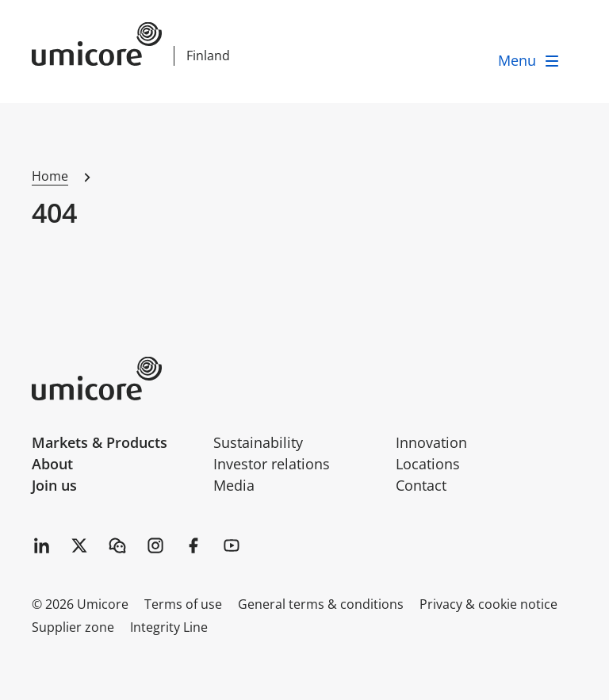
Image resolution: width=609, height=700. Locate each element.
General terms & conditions (321, 604)
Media (234, 485)
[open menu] (530, 61)
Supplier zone (73, 627)
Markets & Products (100, 442)
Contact (421, 485)
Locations (428, 464)
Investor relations (272, 464)
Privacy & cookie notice (488, 604)
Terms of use (183, 604)
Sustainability (258, 442)
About (52, 464)
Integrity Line (169, 627)
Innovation (431, 442)
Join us (54, 485)
